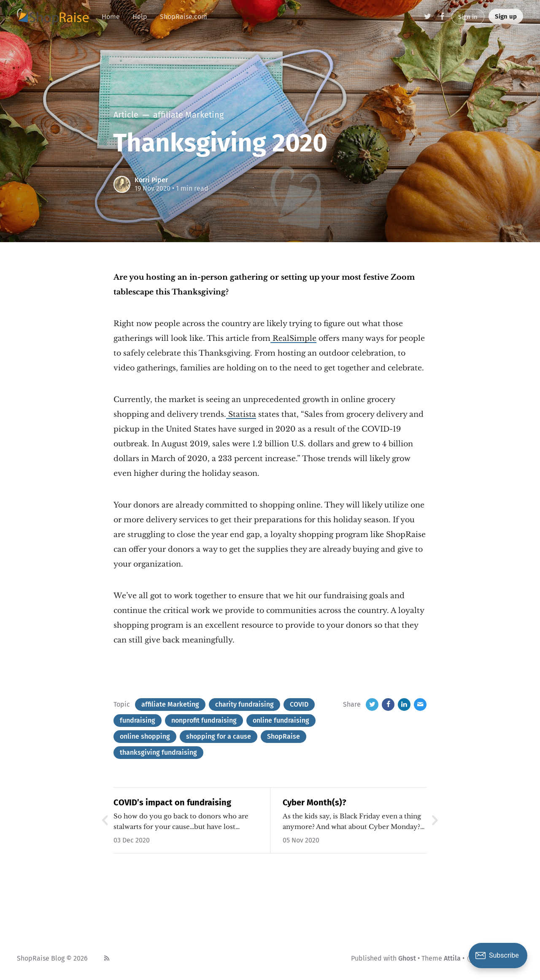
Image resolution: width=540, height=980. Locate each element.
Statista (241, 414)
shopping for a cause (219, 736)
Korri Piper (151, 180)
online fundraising (281, 720)
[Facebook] (442, 17)
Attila (452, 958)
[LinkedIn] (404, 705)
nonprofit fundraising (204, 720)
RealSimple (293, 338)
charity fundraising (244, 704)
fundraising (138, 720)
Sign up (506, 16)
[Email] (420, 705)
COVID (299, 704)
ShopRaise (283, 736)
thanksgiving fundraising (158, 752)
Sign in (468, 17)
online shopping (145, 736)
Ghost (407, 958)
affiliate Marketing (170, 704)
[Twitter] (428, 17)
